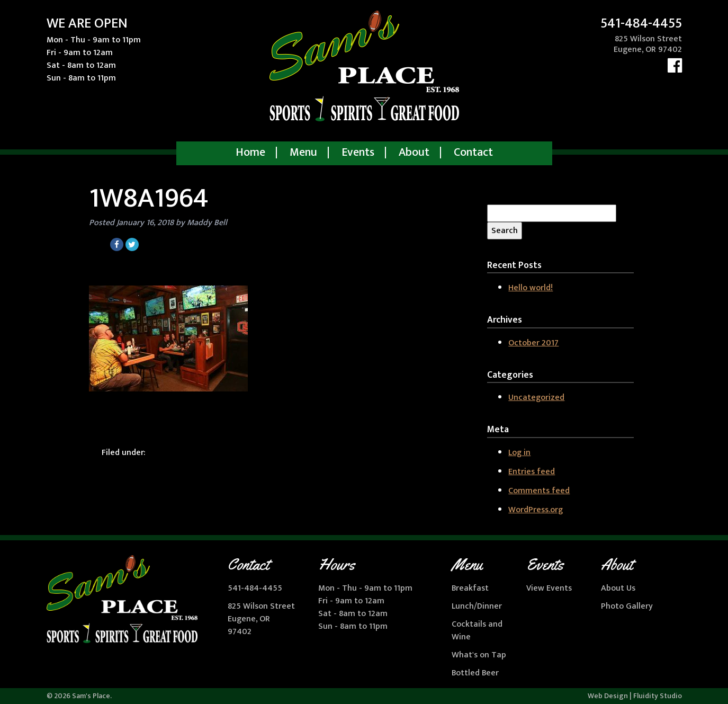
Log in (519, 453)
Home (250, 153)
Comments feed (539, 491)
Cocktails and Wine (477, 631)
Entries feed (532, 472)
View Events (549, 588)
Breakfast (470, 588)
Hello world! (531, 288)
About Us (618, 588)
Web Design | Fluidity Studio (635, 696)
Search (505, 231)
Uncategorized (536, 398)
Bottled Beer (475, 673)
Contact (473, 153)
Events (358, 153)
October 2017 (533, 343)
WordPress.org (536, 510)
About (414, 153)
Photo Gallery (627, 606)
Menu (303, 153)
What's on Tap (479, 655)
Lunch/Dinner (477, 606)
